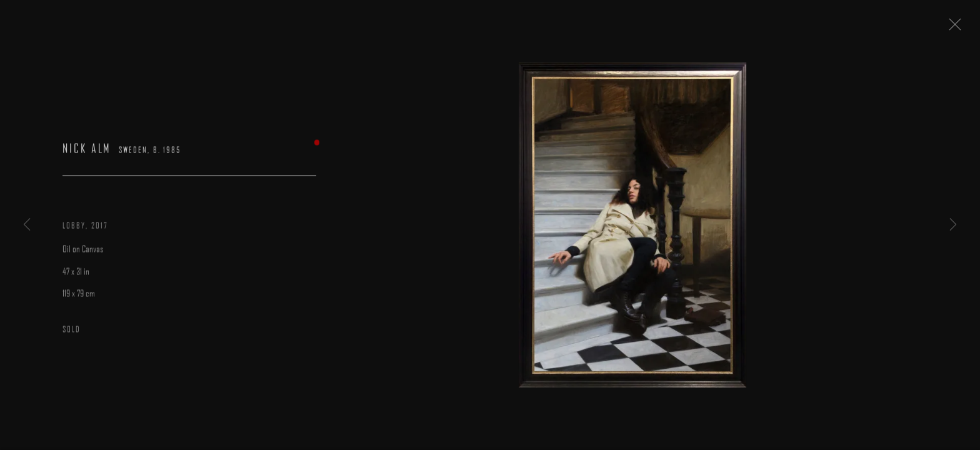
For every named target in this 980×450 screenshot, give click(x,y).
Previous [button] (27, 225)
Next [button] (953, 225)
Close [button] (962, 28)
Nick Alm (87, 153)
